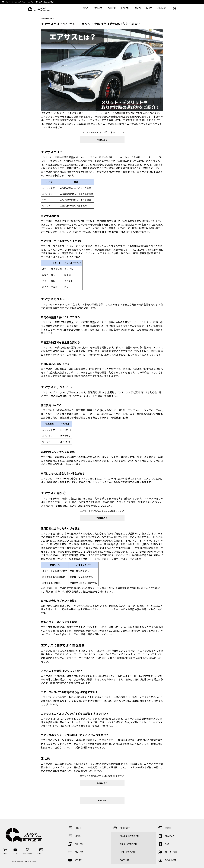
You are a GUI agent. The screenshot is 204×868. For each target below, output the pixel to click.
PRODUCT (98, 8)
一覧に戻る (102, 800)
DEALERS (125, 8)
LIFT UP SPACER (128, 852)
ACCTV (138, 8)
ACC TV (74, 860)
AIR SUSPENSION (128, 844)
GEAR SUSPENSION (129, 836)
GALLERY (112, 8)
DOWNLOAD (167, 860)
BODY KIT (125, 860)
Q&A (163, 844)
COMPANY (162, 8)
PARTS (149, 8)
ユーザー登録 (168, 852)
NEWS (86, 8)
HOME (74, 828)
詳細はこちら (102, 140)
